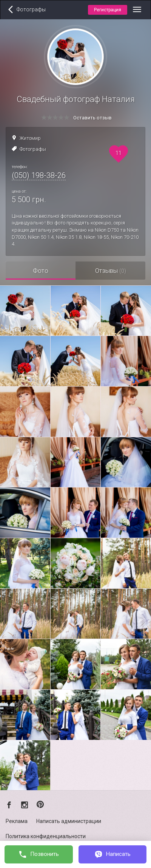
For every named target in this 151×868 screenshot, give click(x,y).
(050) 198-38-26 (39, 175)
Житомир (30, 138)
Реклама (17, 821)
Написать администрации (69, 821)
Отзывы (111, 271)
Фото (41, 271)
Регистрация (108, 10)
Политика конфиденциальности (46, 836)
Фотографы (33, 149)
